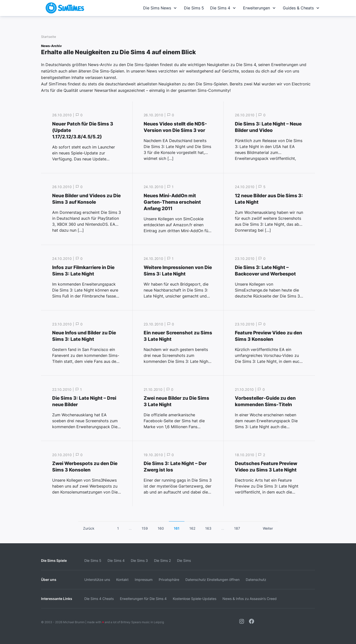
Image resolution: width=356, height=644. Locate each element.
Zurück (89, 528)
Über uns (49, 580)
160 (161, 528)
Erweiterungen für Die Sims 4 (143, 599)
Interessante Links (57, 599)
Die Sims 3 (139, 560)
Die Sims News (160, 8)
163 (208, 528)
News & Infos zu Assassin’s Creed (250, 599)
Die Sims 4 (223, 8)
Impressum (144, 580)
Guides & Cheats (302, 8)
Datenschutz (256, 580)
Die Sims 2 (162, 560)
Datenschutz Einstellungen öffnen (212, 580)
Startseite (49, 37)
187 (237, 528)
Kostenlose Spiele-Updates (195, 599)
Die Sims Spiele (54, 560)
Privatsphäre (169, 580)
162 (192, 528)
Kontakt (122, 580)
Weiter (268, 528)
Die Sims (184, 560)
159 (145, 528)
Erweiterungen (260, 8)
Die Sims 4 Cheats (99, 599)
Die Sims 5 (194, 8)
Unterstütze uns (97, 580)
